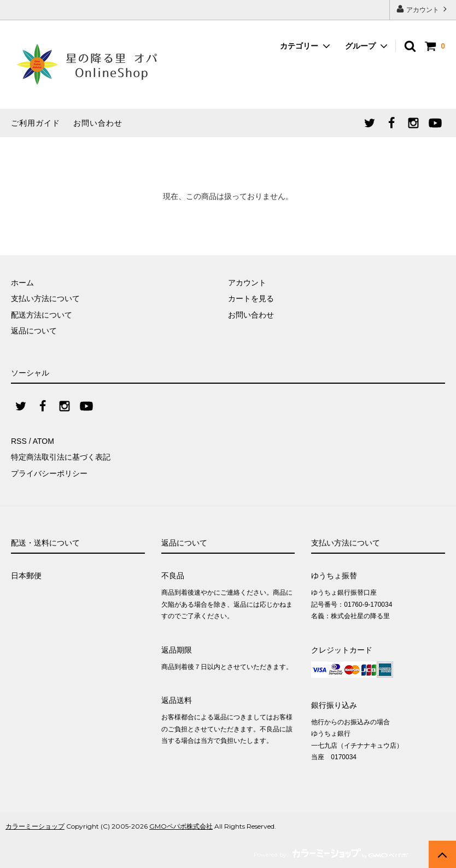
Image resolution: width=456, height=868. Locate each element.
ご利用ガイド (36, 123)
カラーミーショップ (35, 826)
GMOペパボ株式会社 (181, 826)
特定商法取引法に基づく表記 (61, 457)
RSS (19, 441)
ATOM (43, 441)
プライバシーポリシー (49, 473)
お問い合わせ (98, 123)
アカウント (423, 9)
